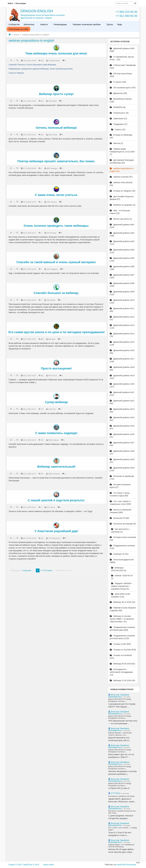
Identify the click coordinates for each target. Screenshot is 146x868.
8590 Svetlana (53, 440)
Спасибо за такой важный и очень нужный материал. (56, 262)
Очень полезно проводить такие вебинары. (56, 226)
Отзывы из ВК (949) (120, 644)
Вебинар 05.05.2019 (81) (122, 664)
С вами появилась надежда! (56, 433)
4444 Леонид (51, 233)
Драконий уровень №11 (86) (122, 310)
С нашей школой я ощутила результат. (56, 500)
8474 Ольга (52, 376)
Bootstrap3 (131, 865)
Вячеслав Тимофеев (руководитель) (119, 696)
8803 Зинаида (52, 168)
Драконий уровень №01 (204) (122, 226)
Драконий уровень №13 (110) (122, 327)
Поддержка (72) (118, 124)
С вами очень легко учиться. (56, 195)
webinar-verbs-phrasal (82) (121, 184)
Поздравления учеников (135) (122, 547)
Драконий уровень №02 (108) (122, 234)
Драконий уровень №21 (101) (122, 394)
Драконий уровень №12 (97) (122, 318)
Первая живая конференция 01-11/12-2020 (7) (122, 152)
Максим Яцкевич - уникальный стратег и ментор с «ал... (120, 734)
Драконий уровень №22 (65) (122, 402)
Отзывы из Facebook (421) (121, 657)
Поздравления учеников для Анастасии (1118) (122, 637)
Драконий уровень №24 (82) (122, 419)
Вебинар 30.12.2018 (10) (122, 602)
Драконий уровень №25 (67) (122, 427)
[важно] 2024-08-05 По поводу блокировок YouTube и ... (120, 700)
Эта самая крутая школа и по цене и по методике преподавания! (56, 332)
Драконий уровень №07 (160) (122, 276)
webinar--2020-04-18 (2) (122, 577)
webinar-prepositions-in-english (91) (122, 170)
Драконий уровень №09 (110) (122, 293)
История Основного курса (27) (120, 486)
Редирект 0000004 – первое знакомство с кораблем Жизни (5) (122, 586)
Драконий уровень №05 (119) (122, 259)
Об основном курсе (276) (123, 88)
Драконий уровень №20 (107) (122, 385)
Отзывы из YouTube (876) (123, 650)
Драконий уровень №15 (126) (122, 343)
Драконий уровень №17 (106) (122, 360)
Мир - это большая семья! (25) (120, 212)
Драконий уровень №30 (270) (122, 469)
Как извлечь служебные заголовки (121, 796)
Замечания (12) (118, 119)
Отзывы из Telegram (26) (122, 191)
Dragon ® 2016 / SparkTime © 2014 (24, 865)
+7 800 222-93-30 (127, 12)
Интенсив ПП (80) (119, 518)
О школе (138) (118, 82)
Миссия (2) (116, 143)
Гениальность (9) (119, 113)
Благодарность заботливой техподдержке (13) (121, 672)
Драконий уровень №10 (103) (122, 301)
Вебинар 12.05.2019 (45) (122, 680)
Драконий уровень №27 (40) (122, 444)
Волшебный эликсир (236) (121, 100)
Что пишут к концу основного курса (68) (120, 494)
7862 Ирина (51, 300)
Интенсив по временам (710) (122, 478)
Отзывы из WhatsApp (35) (121, 136)
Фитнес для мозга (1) (121, 219)
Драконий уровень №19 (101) (122, 377)
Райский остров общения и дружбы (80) (123, 609)
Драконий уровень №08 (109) (122, 285)
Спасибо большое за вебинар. (56, 293)
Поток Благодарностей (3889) (122, 561)
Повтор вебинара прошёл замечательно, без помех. (56, 161)
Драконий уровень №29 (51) (122, 461)
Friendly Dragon (54, 61)
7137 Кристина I (54, 538)
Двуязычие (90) (118, 93)
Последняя (48, 570)
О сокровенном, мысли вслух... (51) (122, 58)
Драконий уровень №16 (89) (122, 352)
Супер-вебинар (56, 402)
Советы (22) (118, 130)
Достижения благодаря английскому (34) (122, 161)
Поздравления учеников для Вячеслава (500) (122, 629)
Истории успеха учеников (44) (123, 539)
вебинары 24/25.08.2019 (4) (119, 569)
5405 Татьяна (52, 202)
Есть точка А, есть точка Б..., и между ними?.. (123, 829)
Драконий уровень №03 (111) (122, 243)
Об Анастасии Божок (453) (121, 75)
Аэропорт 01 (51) (119, 554)
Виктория (52, 339)
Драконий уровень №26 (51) (122, 436)
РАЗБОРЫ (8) (118, 107)
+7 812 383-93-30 (127, 16)
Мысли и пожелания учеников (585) (120, 511)
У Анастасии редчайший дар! (56, 531)
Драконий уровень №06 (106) (122, 268)
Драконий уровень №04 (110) (122, 251)
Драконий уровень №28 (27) (122, 452)
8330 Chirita (53, 135)
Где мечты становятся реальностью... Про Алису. (123, 812)
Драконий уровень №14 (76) (122, 335)
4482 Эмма (52, 101)
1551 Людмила (52, 269)
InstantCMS (121, 865)
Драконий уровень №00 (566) (122, 50)
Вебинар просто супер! (56, 94)
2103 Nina (52, 409)
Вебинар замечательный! (56, 467)
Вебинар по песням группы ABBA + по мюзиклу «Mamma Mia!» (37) (122, 619)
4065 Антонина (54, 474)
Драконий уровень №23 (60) (122, 410)
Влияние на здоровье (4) (123, 205)
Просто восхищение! (56, 368)
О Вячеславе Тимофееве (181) (123, 67)
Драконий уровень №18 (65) (122, 368)
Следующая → (28, 570)
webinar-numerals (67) (121, 177)
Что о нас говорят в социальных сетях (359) (120, 503)
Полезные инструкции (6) (123, 524)
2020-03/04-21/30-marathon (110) (121, 595)
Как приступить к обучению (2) (120, 530)
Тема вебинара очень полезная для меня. (56, 53)
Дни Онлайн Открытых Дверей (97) (122, 198)
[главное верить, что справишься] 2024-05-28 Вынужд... (121, 846)
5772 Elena (116, 793)
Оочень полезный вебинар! (56, 128)
